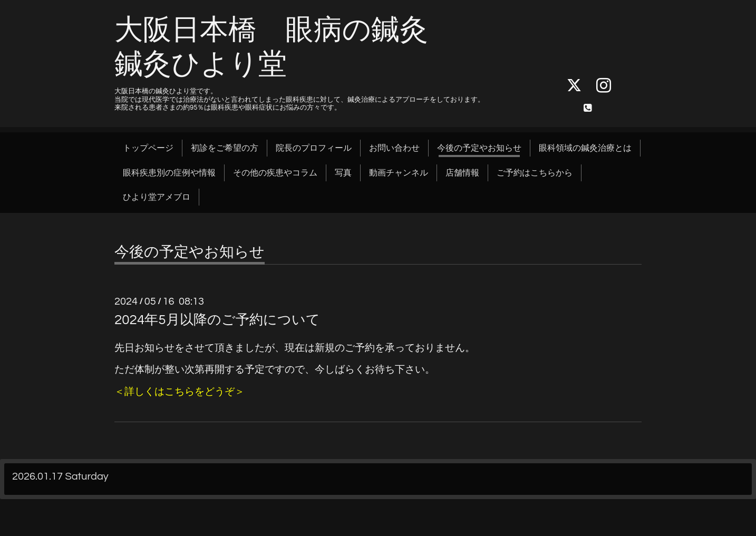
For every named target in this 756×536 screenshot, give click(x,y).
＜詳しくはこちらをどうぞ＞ (180, 392)
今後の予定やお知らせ (479, 148)
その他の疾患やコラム (275, 173)
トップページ (148, 148)
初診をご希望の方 (225, 148)
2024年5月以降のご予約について (217, 320)
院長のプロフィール (314, 148)
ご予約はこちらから (535, 173)
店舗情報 (462, 173)
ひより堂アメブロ (157, 197)
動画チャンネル (399, 173)
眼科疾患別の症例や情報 (169, 173)
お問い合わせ (394, 148)
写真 (343, 173)
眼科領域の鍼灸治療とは (585, 148)
